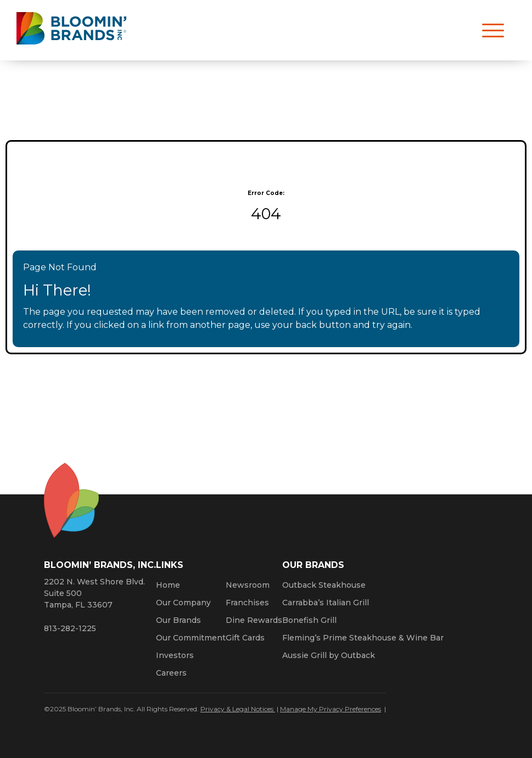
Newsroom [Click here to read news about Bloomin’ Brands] (248, 585)
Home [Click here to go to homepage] (168, 585)
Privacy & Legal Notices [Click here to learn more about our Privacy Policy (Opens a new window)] (238, 709)
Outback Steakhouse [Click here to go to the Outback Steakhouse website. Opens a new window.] (324, 585)
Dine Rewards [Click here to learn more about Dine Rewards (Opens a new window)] (254, 620)
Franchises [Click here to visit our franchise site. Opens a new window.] (247, 603)
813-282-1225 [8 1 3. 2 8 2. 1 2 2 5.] (70, 628)
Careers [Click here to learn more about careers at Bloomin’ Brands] (171, 673)
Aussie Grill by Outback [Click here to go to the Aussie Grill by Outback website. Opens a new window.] (329, 655)
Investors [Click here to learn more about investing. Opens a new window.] (175, 655)
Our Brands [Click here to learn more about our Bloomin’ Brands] (178, 620)
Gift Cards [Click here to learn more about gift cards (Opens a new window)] (245, 638)
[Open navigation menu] (488, 30)
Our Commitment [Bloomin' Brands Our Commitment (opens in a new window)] (191, 638)
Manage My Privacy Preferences (331, 709)
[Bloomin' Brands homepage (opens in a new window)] (71, 30)
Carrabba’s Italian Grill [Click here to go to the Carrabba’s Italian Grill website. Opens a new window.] (326, 603)
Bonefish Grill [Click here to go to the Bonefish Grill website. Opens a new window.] (309, 620)
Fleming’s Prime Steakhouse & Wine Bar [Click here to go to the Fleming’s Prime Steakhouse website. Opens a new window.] (363, 638)
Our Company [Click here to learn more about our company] (183, 603)
